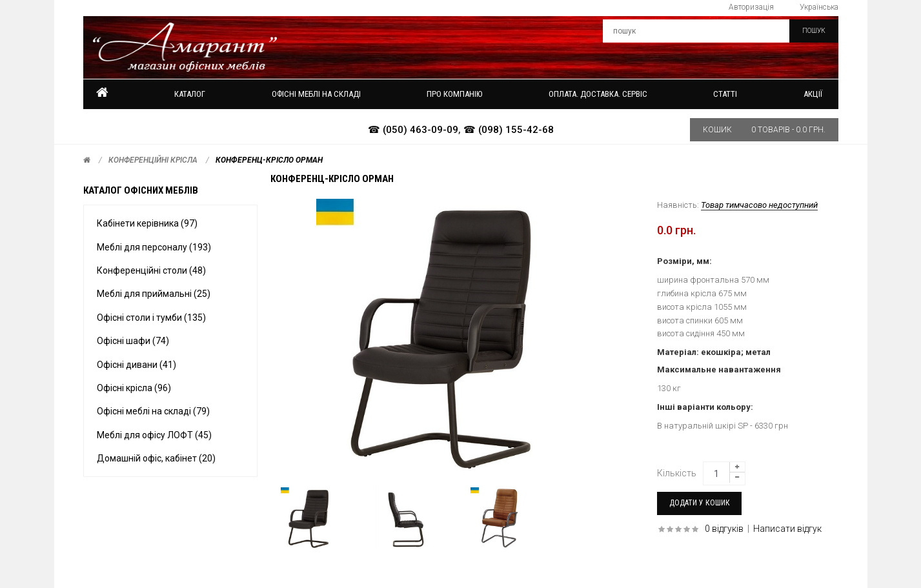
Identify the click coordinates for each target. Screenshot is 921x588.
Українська (819, 7)
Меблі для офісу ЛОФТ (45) (154, 435)
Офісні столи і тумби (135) (151, 318)
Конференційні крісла (153, 160)
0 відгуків (724, 529)
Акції (813, 94)
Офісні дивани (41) (137, 365)
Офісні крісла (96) (134, 388)
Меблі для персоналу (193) (154, 247)
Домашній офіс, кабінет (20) (156, 458)
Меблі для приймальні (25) (154, 294)
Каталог (190, 94)
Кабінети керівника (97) (147, 223)
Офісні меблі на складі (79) (153, 411)
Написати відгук (787, 529)
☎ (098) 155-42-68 (509, 130)
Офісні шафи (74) (133, 341)
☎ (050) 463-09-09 (413, 130)
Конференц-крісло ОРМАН (269, 160)
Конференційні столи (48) (151, 270)
